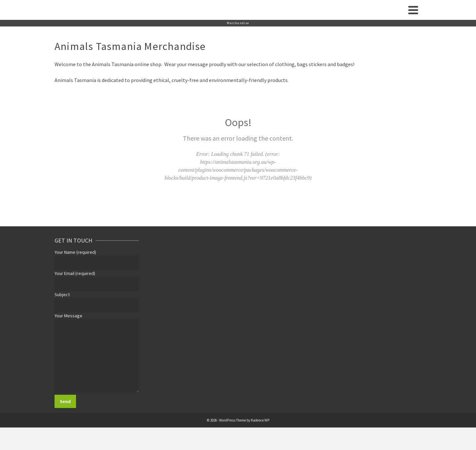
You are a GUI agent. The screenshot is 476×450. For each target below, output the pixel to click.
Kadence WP (260, 420)
